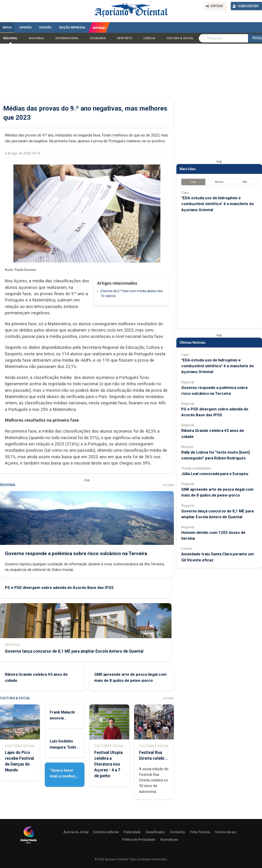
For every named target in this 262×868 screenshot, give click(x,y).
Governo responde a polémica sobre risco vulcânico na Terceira (76, 553)
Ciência (149, 38)
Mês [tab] (245, 182)
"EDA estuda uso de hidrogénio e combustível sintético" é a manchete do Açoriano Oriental (218, 204)
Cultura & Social (180, 38)
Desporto (124, 38)
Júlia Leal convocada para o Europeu (215, 474)
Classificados (155, 832)
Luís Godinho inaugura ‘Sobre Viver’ (64, 747)
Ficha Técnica (200, 832)
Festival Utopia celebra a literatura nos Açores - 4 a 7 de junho (108, 764)
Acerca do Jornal (76, 832)
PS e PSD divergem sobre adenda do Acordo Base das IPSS (59, 588)
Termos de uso (226, 832)
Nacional (37, 38)
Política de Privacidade (139, 840)
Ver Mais (168, 485)
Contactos (177, 832)
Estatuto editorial (106, 832)
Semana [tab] (219, 182)
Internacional (67, 38)
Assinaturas (169, 840)
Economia (98, 38)
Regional (10, 38)
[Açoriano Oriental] (28, 844)
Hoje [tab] (193, 182)
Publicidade (132, 832)
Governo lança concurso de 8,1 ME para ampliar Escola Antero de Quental (74, 651)
